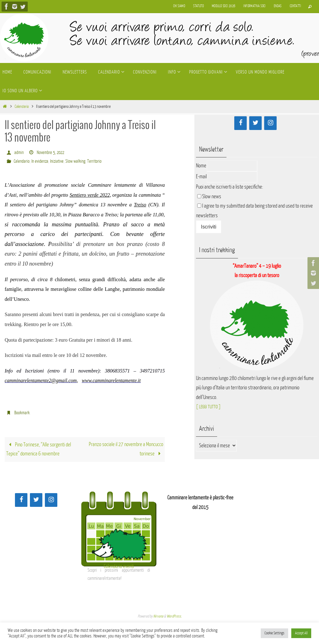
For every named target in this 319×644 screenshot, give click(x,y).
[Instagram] (270, 123)
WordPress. (174, 617)
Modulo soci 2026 (224, 6)
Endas (278, 6)
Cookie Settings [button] (274, 633)
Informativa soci (254, 6)
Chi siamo (179, 6)
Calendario (22, 106)
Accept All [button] (301, 633)
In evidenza (41, 161)
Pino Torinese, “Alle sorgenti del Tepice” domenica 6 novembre (39, 450)
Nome (201, 166)
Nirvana (158, 617)
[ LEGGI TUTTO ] (210, 407)
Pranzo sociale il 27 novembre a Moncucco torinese (126, 450)
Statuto (198, 6)
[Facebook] (240, 123)
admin (19, 153)
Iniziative (59, 161)
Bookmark (22, 413)
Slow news (212, 197)
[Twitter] (255, 123)
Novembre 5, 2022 (51, 153)
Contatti (295, 6)
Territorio (98, 161)
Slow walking (78, 161)
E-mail (201, 177)
